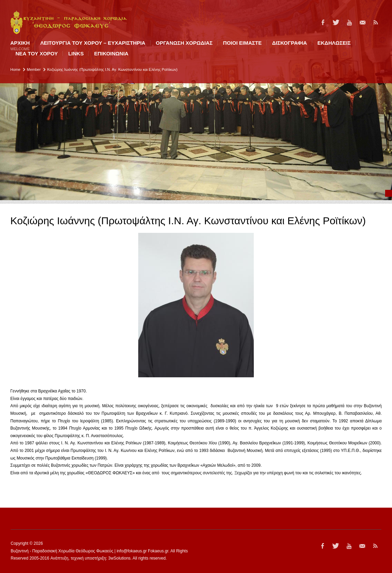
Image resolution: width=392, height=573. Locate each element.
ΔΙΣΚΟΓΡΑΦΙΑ (289, 43)
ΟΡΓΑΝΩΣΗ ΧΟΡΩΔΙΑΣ (184, 43)
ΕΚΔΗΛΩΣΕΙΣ (334, 43)
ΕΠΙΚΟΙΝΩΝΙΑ (111, 53)
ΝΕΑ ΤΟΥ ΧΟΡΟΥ (37, 53)
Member (34, 69)
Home (15, 69)
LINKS (76, 53)
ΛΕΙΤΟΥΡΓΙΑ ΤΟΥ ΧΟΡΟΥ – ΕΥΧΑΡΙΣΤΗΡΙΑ (93, 43)
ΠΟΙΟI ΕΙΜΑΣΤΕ (242, 43)
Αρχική (20, 46)
